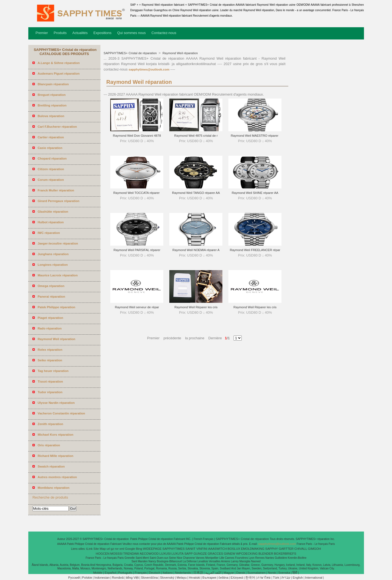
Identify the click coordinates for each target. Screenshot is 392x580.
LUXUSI (165, 554)
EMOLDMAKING (253, 549)
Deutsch (155, 573)
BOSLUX (234, 549)
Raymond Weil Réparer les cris (196, 307)
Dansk (241, 573)
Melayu (181, 578)
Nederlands (183, 573)
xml (122, 549)
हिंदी (295, 573)
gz (112, 549)
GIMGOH (314, 549)
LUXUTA (178, 554)
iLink (90, 549)
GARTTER (286, 549)
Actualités (80, 33)
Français (141, 573)
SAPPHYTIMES (173, 549)
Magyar (229, 573)
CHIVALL (301, 549)
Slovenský (167, 578)
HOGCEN (103, 554)
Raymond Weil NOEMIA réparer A (196, 250)
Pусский (74, 578)
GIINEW (229, 554)
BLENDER (266, 554)
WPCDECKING (247, 554)
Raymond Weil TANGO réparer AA (196, 193)
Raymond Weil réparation (180, 53)
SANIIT (190, 549)
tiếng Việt (132, 578)
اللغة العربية (213, 573)
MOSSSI (116, 554)
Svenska (284, 573)
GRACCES (215, 554)
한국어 (250, 578)
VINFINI (202, 549)
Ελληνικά (237, 578)
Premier (42, 33)
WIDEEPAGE (152, 549)
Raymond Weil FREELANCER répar (255, 250)
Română (118, 578)
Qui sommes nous (132, 33)
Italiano (168, 573)
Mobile (98, 573)
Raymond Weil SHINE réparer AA (255, 193)
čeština (223, 578)
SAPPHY (272, 549)
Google (130, 549)
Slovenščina (149, 578)
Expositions (102, 33)
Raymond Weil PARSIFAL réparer (137, 250)
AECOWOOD (149, 554)
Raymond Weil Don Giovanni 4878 (137, 136)
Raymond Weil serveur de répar (137, 307)
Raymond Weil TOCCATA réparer (137, 193)
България (209, 578)
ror (117, 549)
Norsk (272, 573)
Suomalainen (256, 573)
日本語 (198, 573)
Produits (60, 33)
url (108, 549)
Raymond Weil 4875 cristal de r (196, 136)
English (298, 578)
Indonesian (102, 578)
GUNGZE (200, 554)
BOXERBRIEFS (285, 554)
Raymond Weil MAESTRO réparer (255, 136)
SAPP (189, 554)
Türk (276, 578)
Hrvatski (195, 578)
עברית (286, 578)
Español (110, 573)
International (314, 578)
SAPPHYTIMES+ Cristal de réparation (131, 53)
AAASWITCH (218, 549)
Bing (139, 549)
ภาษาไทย (264, 578)
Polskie (87, 578)
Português (125, 573)
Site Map (99, 549)
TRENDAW (131, 554)
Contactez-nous (164, 33)
